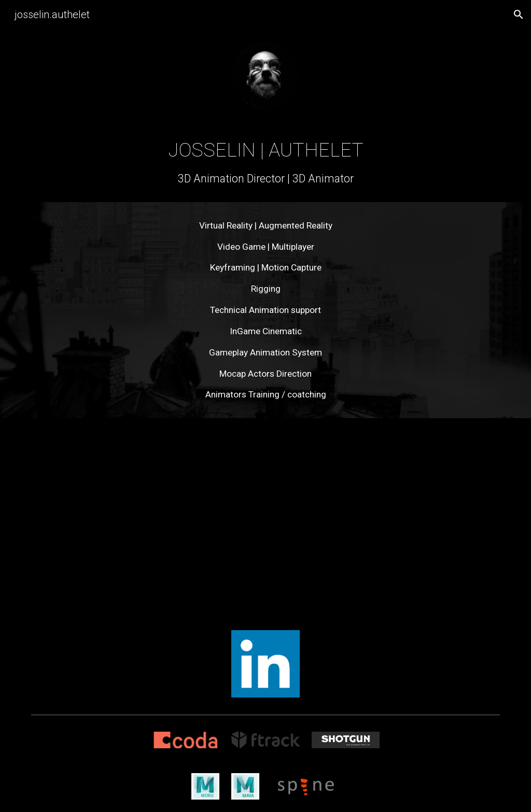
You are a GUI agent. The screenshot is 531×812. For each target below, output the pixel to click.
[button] (519, 15)
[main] (266, 162)
